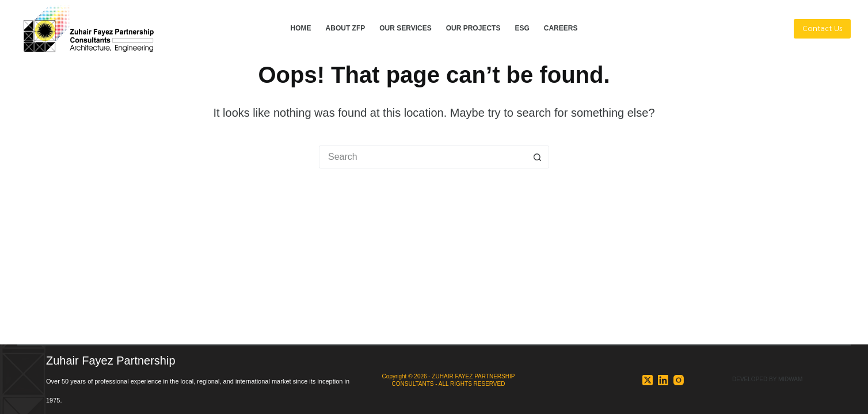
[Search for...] (422, 157)
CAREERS (561, 28)
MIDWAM (790, 379)
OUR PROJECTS (473, 28)
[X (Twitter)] (648, 380)
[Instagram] (679, 380)
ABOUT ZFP (346, 28)
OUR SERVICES (405, 28)
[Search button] (538, 157)
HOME (301, 28)
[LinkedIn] (663, 380)
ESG (522, 28)
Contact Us (822, 28)
